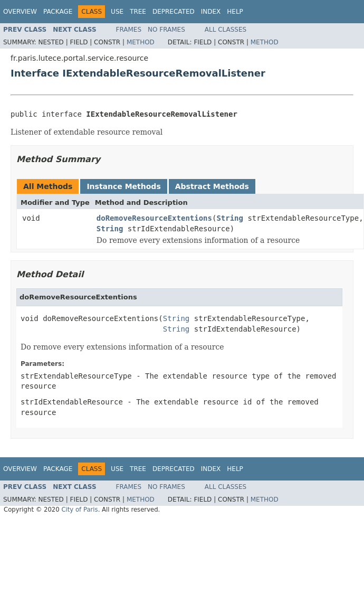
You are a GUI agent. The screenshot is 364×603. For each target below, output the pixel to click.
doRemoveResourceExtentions (154, 218)
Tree (138, 12)
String (230, 218)
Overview (20, 12)
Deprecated (174, 12)
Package (58, 12)
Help (235, 12)
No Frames (166, 30)
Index (211, 12)
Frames (129, 30)
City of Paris (79, 510)
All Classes (226, 30)
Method (141, 42)
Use (117, 12)
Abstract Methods (212, 186)
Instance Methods (123, 186)
